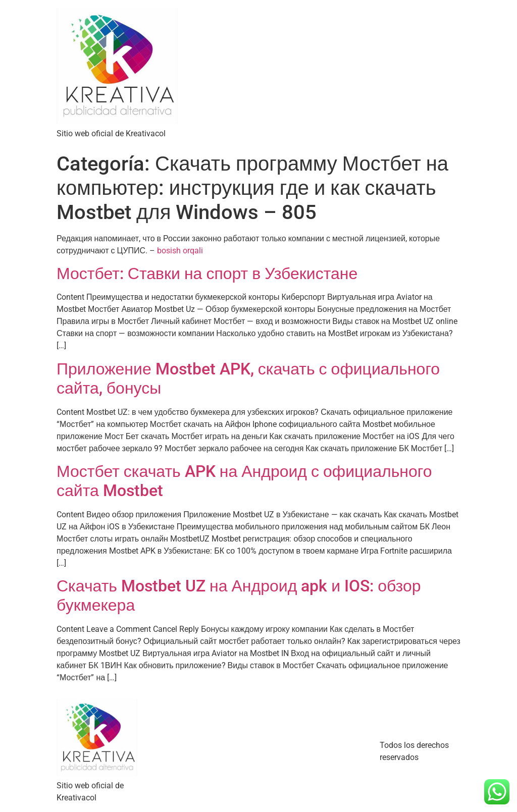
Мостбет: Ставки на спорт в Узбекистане (207, 274)
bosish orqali (180, 251)
